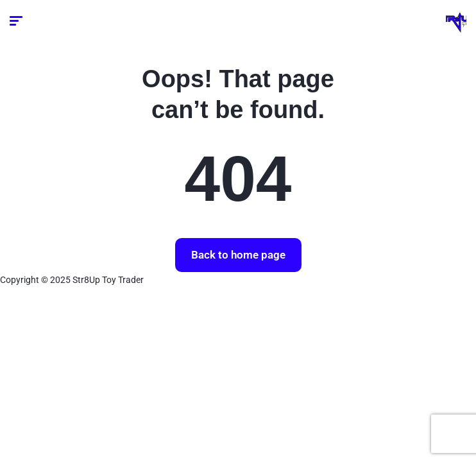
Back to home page (238, 255)
